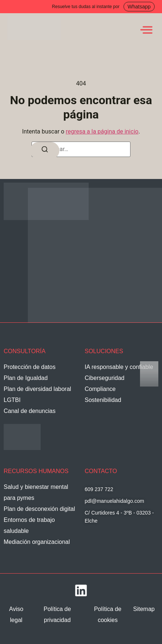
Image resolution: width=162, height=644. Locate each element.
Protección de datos (30, 367)
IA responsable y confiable (119, 367)
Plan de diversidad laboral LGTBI (37, 394)
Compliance (100, 389)
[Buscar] (45, 151)
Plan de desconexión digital (39, 509)
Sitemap (144, 609)
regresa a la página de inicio (102, 131)
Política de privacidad (57, 614)
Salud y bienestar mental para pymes (36, 492)
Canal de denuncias (30, 411)
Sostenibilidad (103, 400)
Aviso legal (16, 614)
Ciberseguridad (105, 378)
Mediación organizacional (37, 542)
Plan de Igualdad (26, 378)
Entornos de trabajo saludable (29, 525)
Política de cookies (108, 614)
